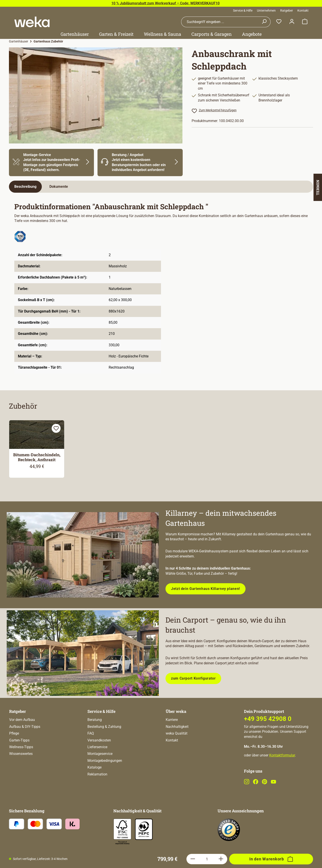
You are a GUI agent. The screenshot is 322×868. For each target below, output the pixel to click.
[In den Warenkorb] (271, 707)
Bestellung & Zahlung (104, 744)
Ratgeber (287, 11)
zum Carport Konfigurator (193, 678)
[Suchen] (264, 22)
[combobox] (220, 22)
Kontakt (303, 11)
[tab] (25, 187)
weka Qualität (177, 751)
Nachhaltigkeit (177, 744)
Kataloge (94, 785)
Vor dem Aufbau (22, 738)
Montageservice (100, 772)
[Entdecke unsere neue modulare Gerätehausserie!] (83, 555)
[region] (96, 95)
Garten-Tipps (19, 758)
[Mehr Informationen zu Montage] (51, 163)
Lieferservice (97, 765)
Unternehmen (266, 11)
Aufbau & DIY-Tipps (25, 744)
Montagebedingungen (105, 778)
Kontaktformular (282, 773)
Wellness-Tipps (21, 765)
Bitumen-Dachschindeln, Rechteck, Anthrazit (37, 457)
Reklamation (97, 792)
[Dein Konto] (292, 22)
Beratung (95, 738)
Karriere (172, 738)
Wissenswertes (21, 772)
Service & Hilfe (243, 11)
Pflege (14, 751)
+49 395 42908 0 (268, 737)
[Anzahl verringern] (193, 707)
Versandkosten (99, 758)
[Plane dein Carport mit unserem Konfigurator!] (83, 653)
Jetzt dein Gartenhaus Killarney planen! (205, 589)
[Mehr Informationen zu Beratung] (140, 163)
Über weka (176, 729)
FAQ (91, 751)
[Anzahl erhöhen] (221, 707)
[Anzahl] (207, 707)
